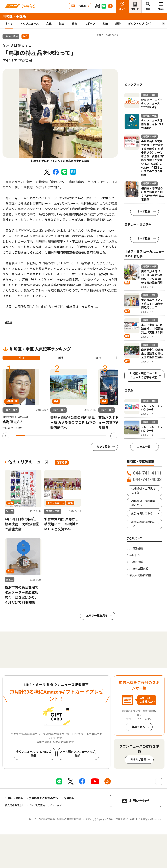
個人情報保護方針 (14, 805)
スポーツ (90, 24)
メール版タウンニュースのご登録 (77, 754)
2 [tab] (30, 436)
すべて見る (144, 212)
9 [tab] (92, 436)
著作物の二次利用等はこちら (143, 503)
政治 (105, 24)
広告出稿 (81, 6)
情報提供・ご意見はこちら (143, 491)
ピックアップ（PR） (141, 24)
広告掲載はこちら (142, 514)
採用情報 (69, 798)
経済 (118, 24)
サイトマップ (54, 805)
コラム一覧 (144, 447)
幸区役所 (135, 555)
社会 (62, 24)
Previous (6, 436)
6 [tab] (65, 436)
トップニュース (29, 24)
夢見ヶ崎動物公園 (140, 575)
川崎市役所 (136, 562)
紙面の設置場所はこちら (143, 524)
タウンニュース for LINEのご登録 (34, 754)
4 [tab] (47, 436)
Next (114, 436)
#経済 (9, 322)
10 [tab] (102, 436)
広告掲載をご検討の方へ (43, 798)
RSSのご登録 (138, 760)
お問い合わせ (139, 801)
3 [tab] (38, 436)
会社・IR (135, 9)
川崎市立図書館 (139, 569)
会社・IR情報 (15, 798)
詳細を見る (138, 727)
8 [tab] (84, 436)
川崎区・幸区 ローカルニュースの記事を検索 (144, 375)
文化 (49, 24)
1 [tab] (20, 436)
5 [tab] (57, 436)
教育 (74, 24)
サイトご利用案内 (36, 805)
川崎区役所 (136, 549)
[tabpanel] (60, 116)
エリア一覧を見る (97, 616)
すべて (9, 24)
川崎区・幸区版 (14, 16)
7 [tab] (75, 436)
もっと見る (103, 447)
